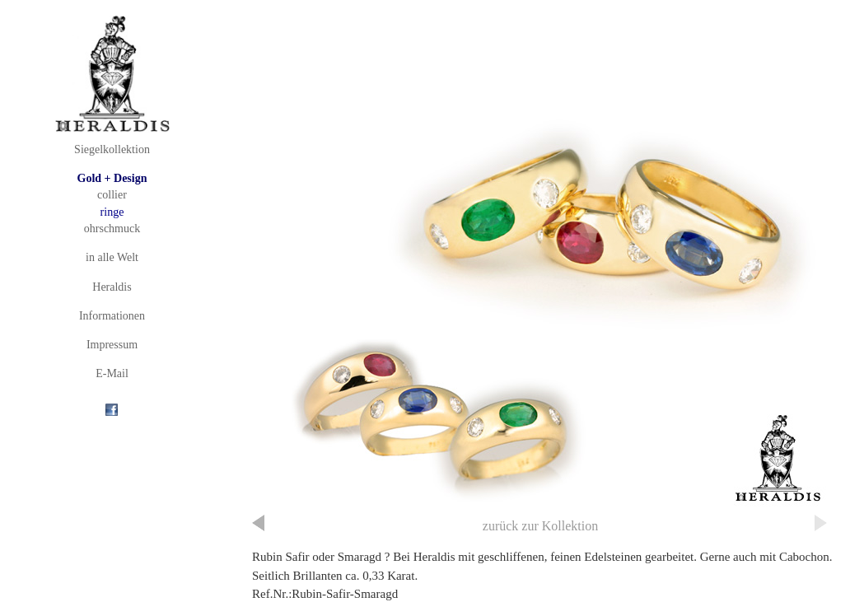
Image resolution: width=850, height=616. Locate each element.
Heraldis (112, 287)
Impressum (112, 345)
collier (112, 195)
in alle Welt (112, 257)
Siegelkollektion (112, 149)
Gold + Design (112, 178)
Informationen (112, 316)
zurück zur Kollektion (540, 526)
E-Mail (112, 373)
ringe (112, 212)
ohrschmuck (112, 229)
